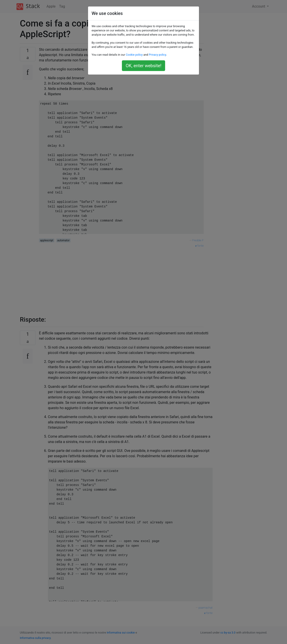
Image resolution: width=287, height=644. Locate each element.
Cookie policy (134, 55)
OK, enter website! (143, 66)
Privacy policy (157, 55)
